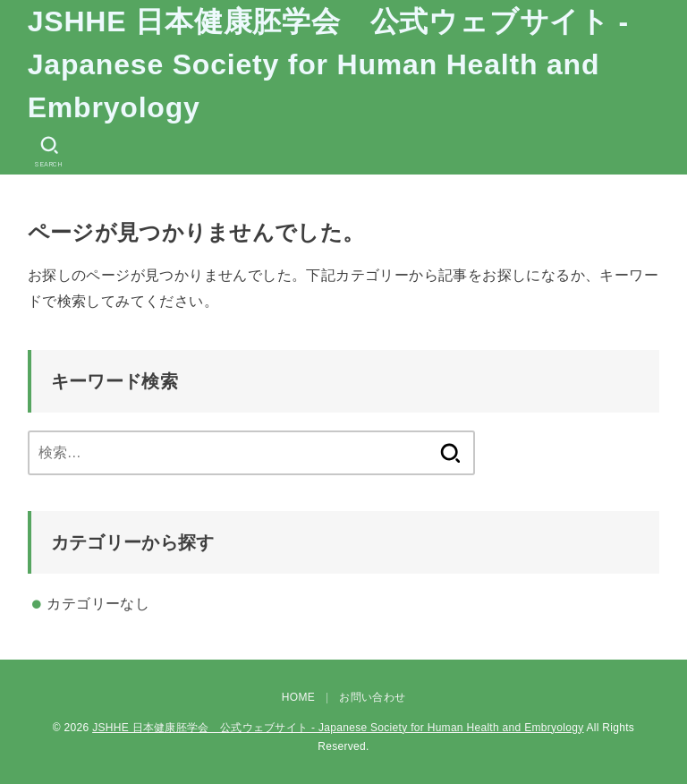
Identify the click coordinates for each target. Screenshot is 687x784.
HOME (298, 697)
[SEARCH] (49, 152)
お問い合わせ (372, 697)
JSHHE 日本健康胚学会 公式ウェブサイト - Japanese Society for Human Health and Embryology (328, 64)
